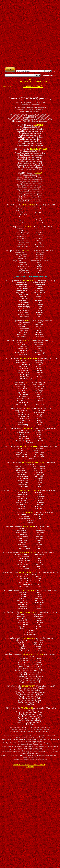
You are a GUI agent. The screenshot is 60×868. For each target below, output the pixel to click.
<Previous (7, 87)
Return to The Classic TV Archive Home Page (30, 765)
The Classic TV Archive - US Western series (30, 81)
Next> (30, 90)
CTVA (30, 79)
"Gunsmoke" (33, 86)
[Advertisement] (30, 16)
